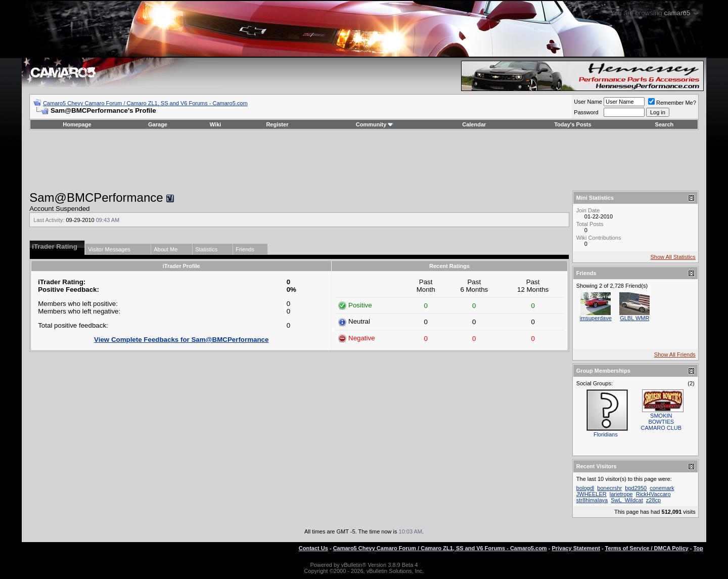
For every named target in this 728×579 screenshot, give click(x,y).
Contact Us (313, 548)
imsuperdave (596, 318)
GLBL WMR (634, 318)
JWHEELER (591, 494)
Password (586, 112)
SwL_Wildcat (627, 500)
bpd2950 (636, 488)
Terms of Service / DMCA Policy (647, 548)
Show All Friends (675, 354)
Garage (158, 124)
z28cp (653, 500)
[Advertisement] (364, 160)
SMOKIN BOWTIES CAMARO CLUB (661, 422)
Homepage (77, 124)
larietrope (621, 494)
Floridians (606, 434)
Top (698, 548)
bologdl (585, 488)
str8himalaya (592, 500)
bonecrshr (609, 488)
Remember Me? (672, 103)
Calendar (474, 124)
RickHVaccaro (653, 494)
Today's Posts (573, 124)
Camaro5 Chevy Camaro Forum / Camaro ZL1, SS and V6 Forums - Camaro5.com (145, 103)
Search (665, 124)
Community (375, 124)
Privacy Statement (576, 548)
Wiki (216, 124)
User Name (588, 102)
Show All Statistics (673, 257)
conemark (662, 488)
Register (277, 124)
